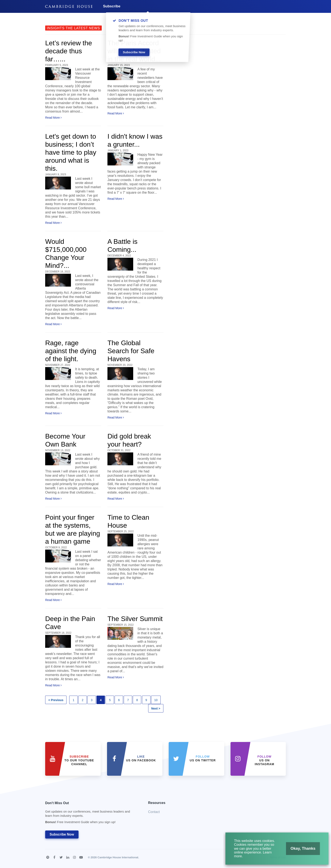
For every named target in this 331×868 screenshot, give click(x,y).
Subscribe (112, 6)
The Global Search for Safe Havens (131, 351)
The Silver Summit (135, 619)
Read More (53, 118)
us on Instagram (264, 760)
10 (156, 700)
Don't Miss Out (91, 814)
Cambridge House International (118, 857)
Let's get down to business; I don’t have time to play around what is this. (71, 152)
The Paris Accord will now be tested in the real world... (134, 51)
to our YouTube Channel (79, 760)
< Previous (56, 700)
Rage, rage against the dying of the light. (71, 351)
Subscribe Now (62, 834)
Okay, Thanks (299, 851)
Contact (154, 812)
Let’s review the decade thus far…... (69, 51)
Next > (156, 708)
